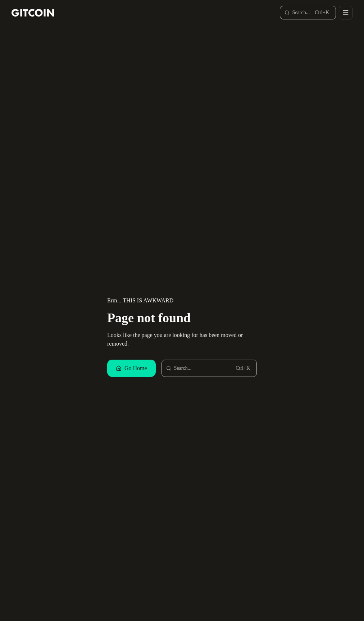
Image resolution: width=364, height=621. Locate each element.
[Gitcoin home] (33, 13)
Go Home (131, 368)
